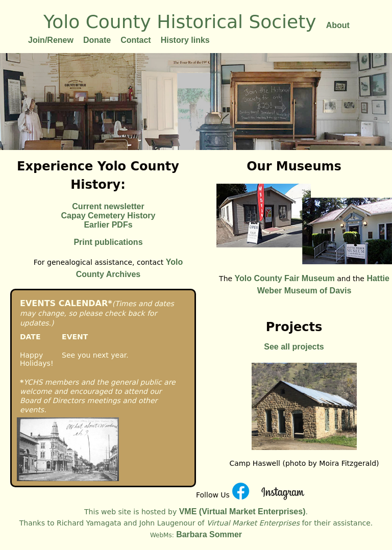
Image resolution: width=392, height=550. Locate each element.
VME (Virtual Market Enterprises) (241, 511)
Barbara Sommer (208, 534)
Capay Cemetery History (108, 216)
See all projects (294, 347)
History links (185, 40)
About (338, 25)
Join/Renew (51, 40)
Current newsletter (108, 206)
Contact (136, 40)
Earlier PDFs (108, 225)
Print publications (108, 242)
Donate (97, 40)
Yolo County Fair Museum (285, 278)
